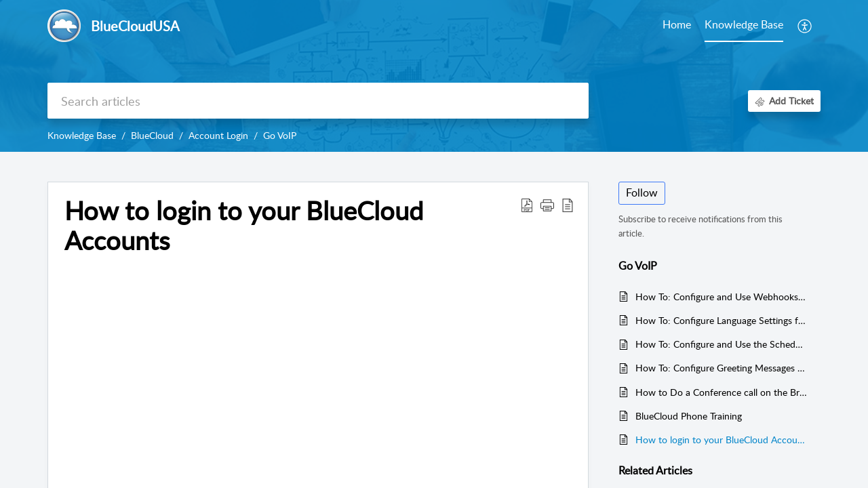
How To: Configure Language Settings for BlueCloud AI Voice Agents (721, 320)
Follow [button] (642, 192)
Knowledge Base (82, 135)
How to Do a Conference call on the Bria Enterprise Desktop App (721, 392)
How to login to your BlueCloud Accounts (721, 440)
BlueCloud (152, 135)
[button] (805, 26)
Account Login (218, 135)
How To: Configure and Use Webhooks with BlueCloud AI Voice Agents (721, 297)
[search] (318, 101)
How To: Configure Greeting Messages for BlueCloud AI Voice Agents (721, 368)
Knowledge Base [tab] (744, 24)
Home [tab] (677, 24)
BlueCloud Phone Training (689, 416)
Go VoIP (280, 135)
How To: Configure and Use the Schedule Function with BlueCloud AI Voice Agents (721, 344)
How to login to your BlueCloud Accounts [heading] (244, 226)
